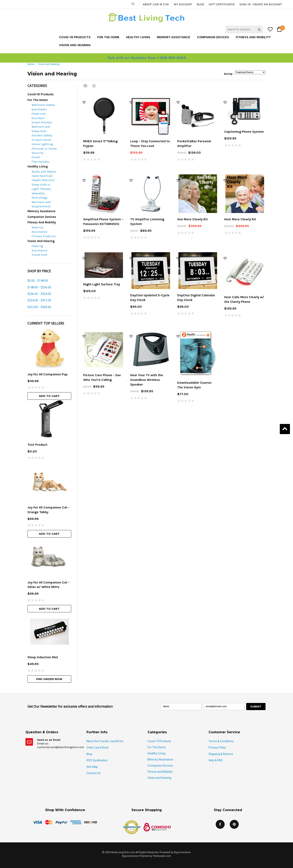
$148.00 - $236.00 (39, 287)
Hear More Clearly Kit (240, 219)
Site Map (92, 767)
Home (31, 64)
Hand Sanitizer (42, 176)
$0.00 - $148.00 (38, 281)
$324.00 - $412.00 (39, 300)
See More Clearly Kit (192, 219)
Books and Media (44, 172)
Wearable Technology (39, 195)
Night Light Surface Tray (102, 284)
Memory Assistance (174, 37)
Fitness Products (44, 236)
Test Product (37, 445)
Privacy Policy (217, 747)
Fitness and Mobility (253, 37)
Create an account (267, 4)
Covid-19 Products (75, 37)
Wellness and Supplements (41, 204)
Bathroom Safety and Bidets (43, 107)
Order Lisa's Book (97, 747)
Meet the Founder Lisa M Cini (105, 741)
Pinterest (234, 824)
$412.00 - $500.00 (39, 307)
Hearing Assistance (39, 248)
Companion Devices (213, 37)
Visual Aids (39, 255)
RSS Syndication (97, 760)
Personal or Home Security (44, 151)
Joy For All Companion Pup (48, 374)
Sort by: (228, 74)
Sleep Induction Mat (43, 657)
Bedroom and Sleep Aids (41, 129)
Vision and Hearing (75, 45)
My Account (183, 4)
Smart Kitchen (42, 122)
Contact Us (93, 773)
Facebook (220, 824)
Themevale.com (162, 856)
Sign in (245, 4)
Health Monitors (43, 180)
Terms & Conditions (221, 741)
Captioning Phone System (244, 132)
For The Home (108, 37)
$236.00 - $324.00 (39, 294)
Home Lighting (42, 144)
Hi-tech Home (41, 140)
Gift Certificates (222, 4)
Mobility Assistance (39, 230)
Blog (200, 4)
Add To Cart (49, 396)
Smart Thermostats (40, 159)
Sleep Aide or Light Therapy (41, 187)
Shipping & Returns (221, 754)
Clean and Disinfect (39, 116)
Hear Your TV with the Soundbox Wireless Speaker (147, 380)
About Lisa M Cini (156, 4)
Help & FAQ (216, 760)
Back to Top (285, 429)
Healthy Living (138, 37)
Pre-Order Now (49, 679)
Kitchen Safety (42, 135)
